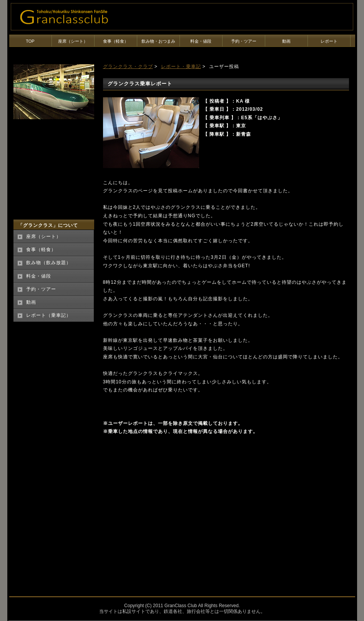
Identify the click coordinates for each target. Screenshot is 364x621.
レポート (329, 41)
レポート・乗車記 (181, 67)
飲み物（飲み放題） (49, 263)
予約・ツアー (244, 41)
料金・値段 (201, 41)
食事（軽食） (116, 41)
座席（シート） (73, 41)
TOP (30, 41)
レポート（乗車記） (49, 315)
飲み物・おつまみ (158, 41)
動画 (286, 41)
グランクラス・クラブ (128, 67)
